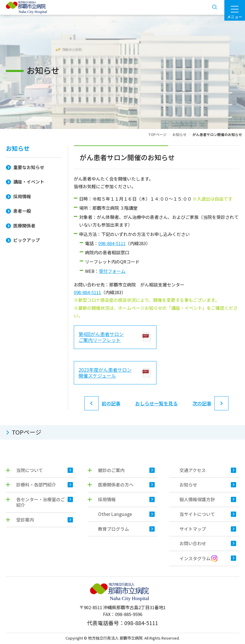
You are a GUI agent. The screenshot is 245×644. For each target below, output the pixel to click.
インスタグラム (198, 559)
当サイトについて (197, 515)
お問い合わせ (193, 544)
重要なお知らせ (29, 167)
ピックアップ (27, 240)
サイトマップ (193, 530)
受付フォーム (112, 271)
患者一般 (22, 211)
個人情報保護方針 (197, 500)
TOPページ (157, 134)
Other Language (115, 515)
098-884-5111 (112, 243)
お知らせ (179, 134)
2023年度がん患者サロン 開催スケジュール (105, 373)
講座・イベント (29, 182)
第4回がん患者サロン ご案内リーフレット (101, 337)
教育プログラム (113, 530)
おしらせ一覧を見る (156, 404)
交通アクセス (193, 471)
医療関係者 (24, 226)
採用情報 (22, 196)
